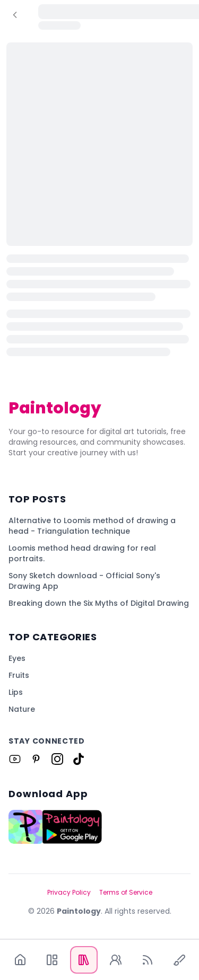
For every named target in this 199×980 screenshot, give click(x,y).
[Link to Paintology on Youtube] (15, 759)
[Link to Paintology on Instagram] (57, 759)
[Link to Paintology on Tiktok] (79, 759)
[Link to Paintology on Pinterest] (36, 759)
